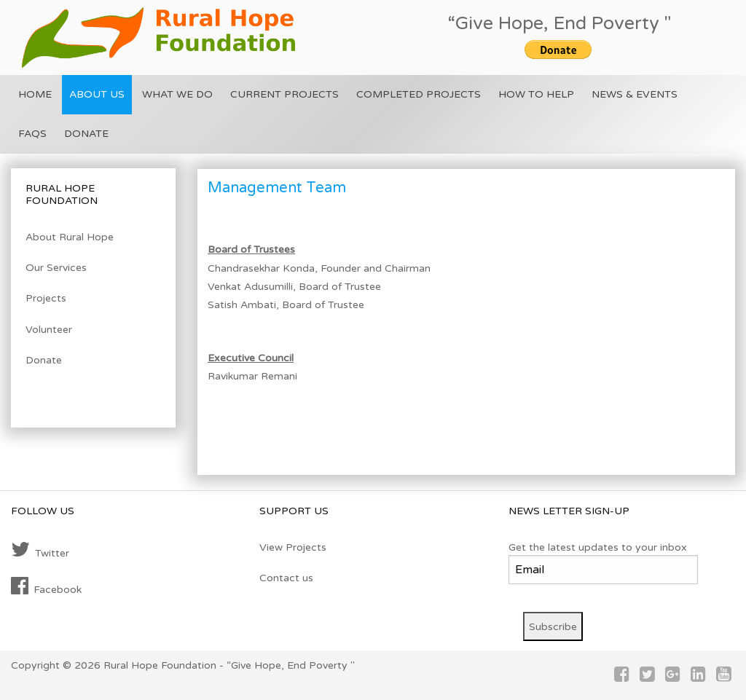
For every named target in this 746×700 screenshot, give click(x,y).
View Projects (293, 547)
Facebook (46, 586)
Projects (46, 298)
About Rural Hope (70, 237)
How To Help (536, 94)
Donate (86, 134)
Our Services (56, 268)
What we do (177, 94)
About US (97, 94)
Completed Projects (419, 94)
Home (35, 94)
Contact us (286, 578)
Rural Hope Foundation (160, 665)
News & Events (635, 94)
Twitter (40, 550)
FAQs (32, 134)
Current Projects (284, 94)
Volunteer (49, 330)
